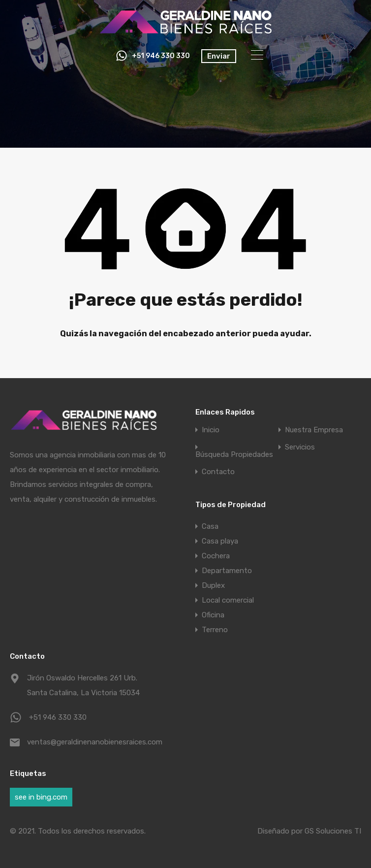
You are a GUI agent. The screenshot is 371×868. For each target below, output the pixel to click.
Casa (210, 526)
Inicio (211, 430)
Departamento (227, 571)
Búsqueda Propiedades (234, 455)
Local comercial (228, 600)
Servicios (300, 447)
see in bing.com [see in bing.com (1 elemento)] (41, 797)
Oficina (213, 615)
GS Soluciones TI (333, 831)
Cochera (216, 556)
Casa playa (220, 541)
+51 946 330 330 (161, 56)
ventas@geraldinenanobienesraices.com (89, 742)
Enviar (219, 56)
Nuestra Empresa (314, 430)
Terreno (215, 630)
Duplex (213, 585)
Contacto (218, 472)
